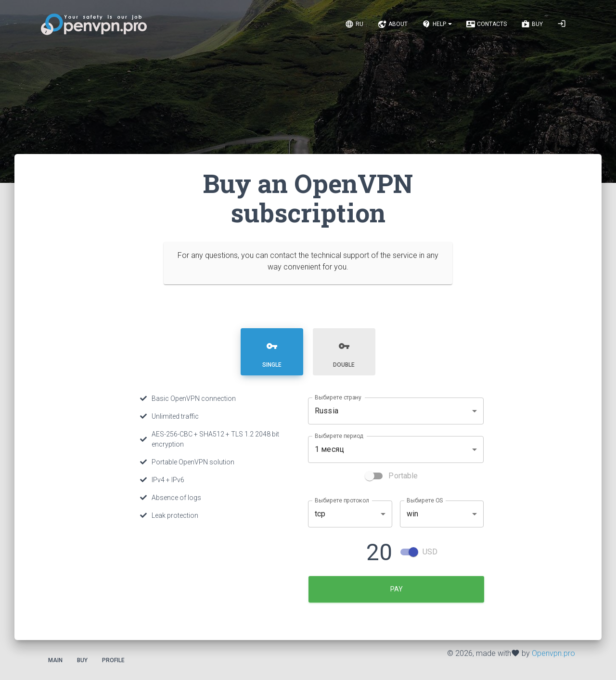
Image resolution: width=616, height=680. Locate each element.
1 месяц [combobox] (329, 449)
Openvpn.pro (553, 653)
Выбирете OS (425, 500)
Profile (113, 660)
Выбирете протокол (342, 500)
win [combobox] (412, 513)
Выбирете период (339, 435)
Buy (82, 660)
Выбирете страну (338, 397)
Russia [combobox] (327, 410)
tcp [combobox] (320, 513)
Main (55, 660)
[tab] (272, 351)
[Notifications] (437, 24)
